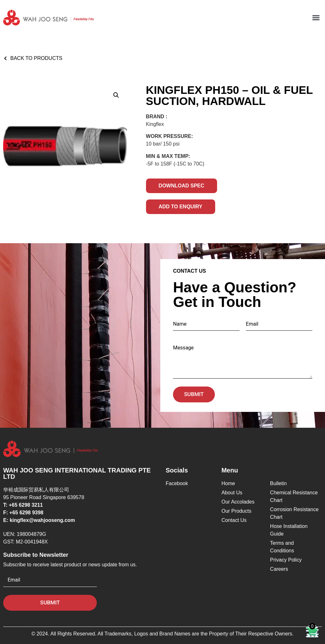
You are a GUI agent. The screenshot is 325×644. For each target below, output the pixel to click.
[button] (316, 18)
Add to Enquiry (181, 207)
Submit (194, 394)
